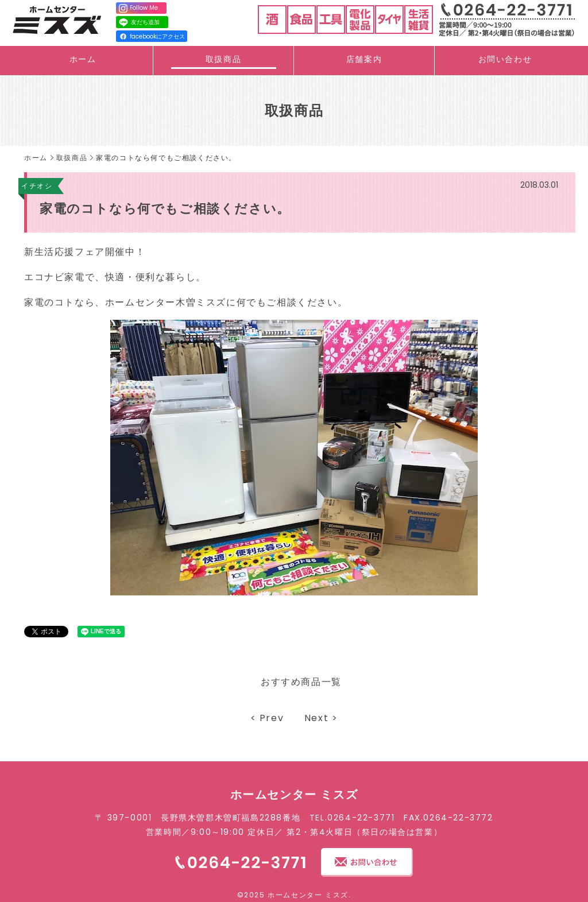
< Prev (267, 718)
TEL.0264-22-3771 (352, 818)
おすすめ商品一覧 (301, 682)
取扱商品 (223, 59)
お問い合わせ (505, 59)
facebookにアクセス (152, 36)
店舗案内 (364, 59)
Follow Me (138, 8)
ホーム (83, 59)
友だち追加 (139, 22)
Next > (321, 718)
